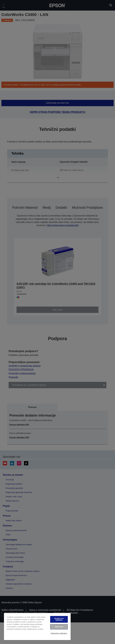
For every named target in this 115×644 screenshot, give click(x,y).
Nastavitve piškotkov (59, 633)
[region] (37, 626)
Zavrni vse (59, 627)
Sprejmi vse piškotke (59, 619)
